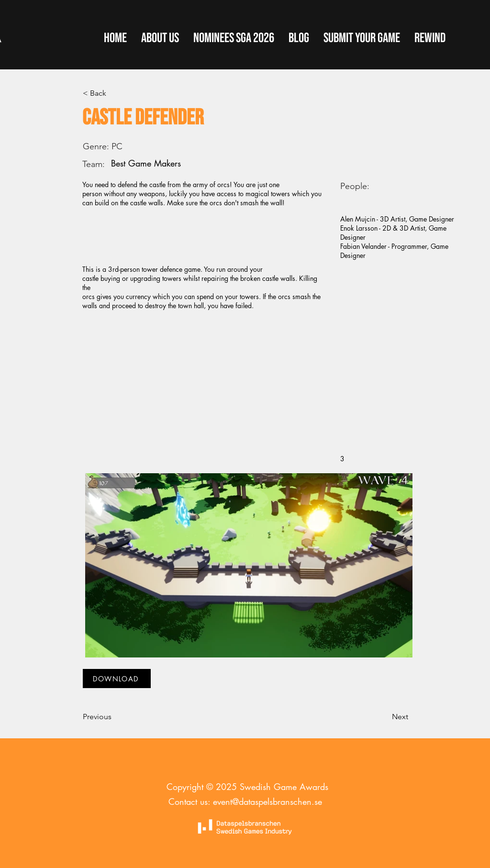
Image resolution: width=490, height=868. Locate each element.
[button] (362, 38)
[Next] (384, 717)
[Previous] (114, 717)
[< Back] (114, 93)
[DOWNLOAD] (117, 679)
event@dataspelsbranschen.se (267, 801)
